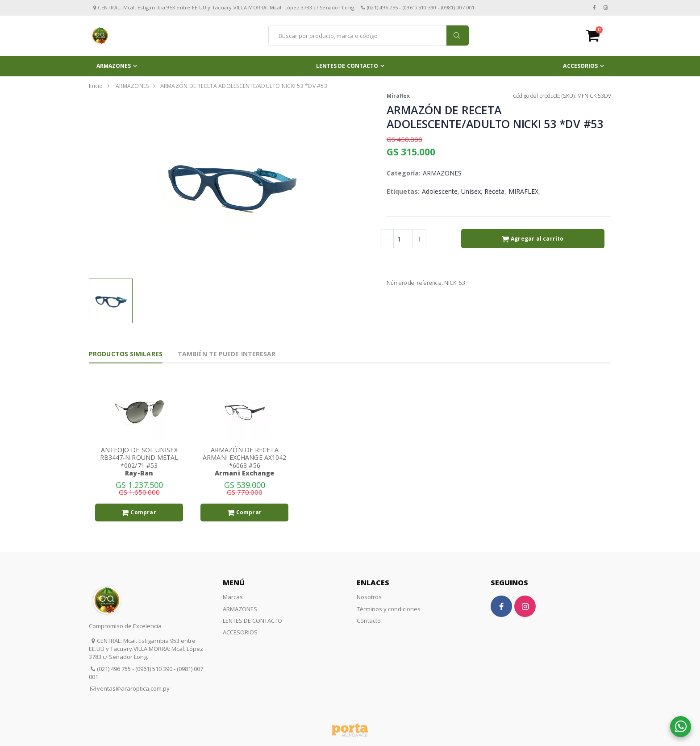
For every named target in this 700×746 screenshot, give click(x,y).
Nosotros (369, 597)
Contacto (369, 621)
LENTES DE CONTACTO (347, 66)
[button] (598, 35)
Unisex (471, 191)
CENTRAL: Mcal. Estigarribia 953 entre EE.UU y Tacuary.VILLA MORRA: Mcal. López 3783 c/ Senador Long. (146, 649)
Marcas (233, 597)
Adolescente (440, 191)
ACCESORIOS (580, 66)
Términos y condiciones (389, 609)
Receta (494, 191)
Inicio (96, 86)
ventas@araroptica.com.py (133, 688)
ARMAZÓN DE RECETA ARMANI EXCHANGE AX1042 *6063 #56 (244, 458)
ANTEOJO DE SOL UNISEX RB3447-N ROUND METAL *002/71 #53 (139, 458)
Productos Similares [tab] (126, 354)
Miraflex (398, 96)
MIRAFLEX (524, 191)
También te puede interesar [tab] (227, 354)
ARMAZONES (114, 66)
